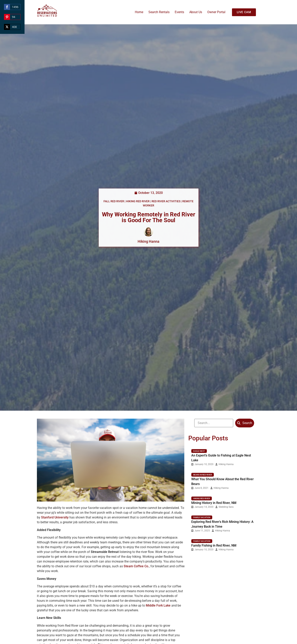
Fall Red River (114, 201)
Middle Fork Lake (158, 605)
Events (179, 12)
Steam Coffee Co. (136, 566)
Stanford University (55, 517)
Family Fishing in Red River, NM (214, 545)
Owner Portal (216, 12)
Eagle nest (199, 451)
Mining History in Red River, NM (214, 503)
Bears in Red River (203, 475)
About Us (196, 12)
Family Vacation (202, 517)
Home (139, 12)
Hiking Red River (138, 201)
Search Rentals (159, 12)
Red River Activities (166, 201)
